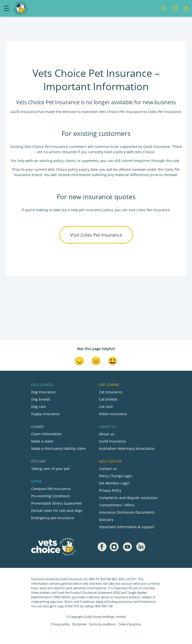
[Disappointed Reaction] (79, 360)
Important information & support (127, 527)
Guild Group (93, 617)
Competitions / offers (117, 505)
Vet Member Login (114, 483)
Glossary (106, 520)
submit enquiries (135, 161)
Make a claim (42, 441)
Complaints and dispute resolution (128, 498)
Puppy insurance (45, 414)
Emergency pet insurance (53, 518)
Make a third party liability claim (58, 448)
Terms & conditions (102, 624)
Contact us (108, 469)
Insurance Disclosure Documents (127, 512)
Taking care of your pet (50, 469)
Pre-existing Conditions (51, 496)
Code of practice (130, 624)
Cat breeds (108, 399)
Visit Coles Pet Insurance (96, 235)
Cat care (106, 407)
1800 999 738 (103, 606)
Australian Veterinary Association (127, 448)
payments (90, 161)
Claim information (46, 434)
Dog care (39, 407)
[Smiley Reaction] (113, 360)
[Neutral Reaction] (96, 360)
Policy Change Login (116, 476)
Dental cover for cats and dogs (57, 511)
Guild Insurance (112, 441)
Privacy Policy (110, 490)
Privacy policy (61, 624)
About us (107, 434)
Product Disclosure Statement (92, 593)
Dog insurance (43, 392)
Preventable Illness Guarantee (57, 503)
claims (70, 161)
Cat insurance (111, 392)
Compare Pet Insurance (51, 489)
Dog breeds (41, 399)
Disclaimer (80, 624)
